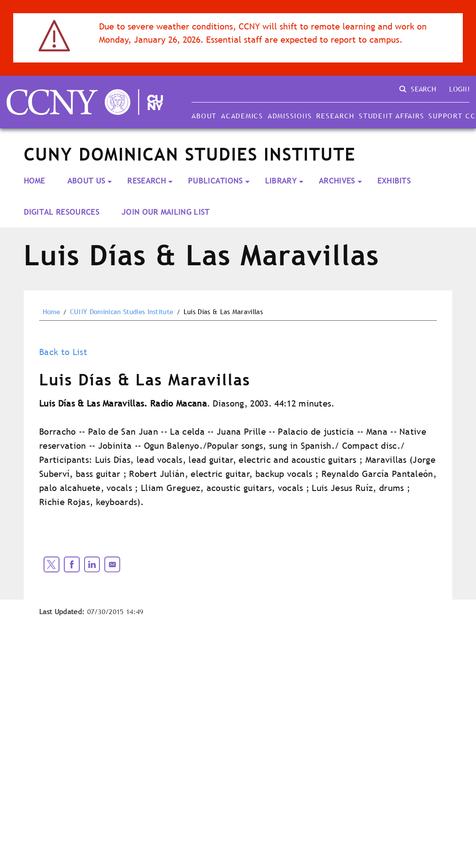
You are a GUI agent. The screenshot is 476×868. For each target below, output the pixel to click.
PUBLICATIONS (216, 181)
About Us (87, 181)
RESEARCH (147, 181)
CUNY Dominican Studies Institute (122, 312)
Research (335, 116)
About (204, 116)
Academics (242, 116)
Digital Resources (62, 212)
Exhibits (394, 181)
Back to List (63, 352)
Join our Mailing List (166, 212)
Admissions (290, 116)
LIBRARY (281, 181)
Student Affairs (391, 116)
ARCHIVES (337, 181)
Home (35, 181)
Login (459, 89)
